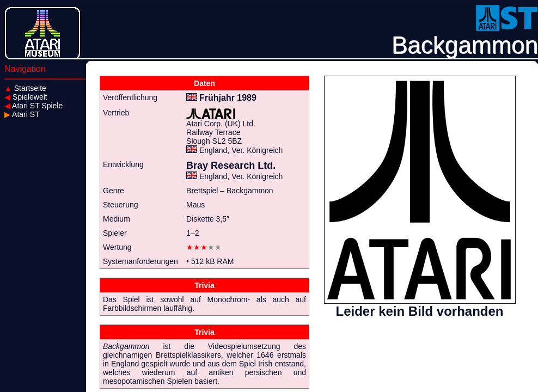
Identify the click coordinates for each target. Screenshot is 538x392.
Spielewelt (26, 97)
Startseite (25, 88)
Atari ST (22, 114)
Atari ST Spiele (33, 106)
